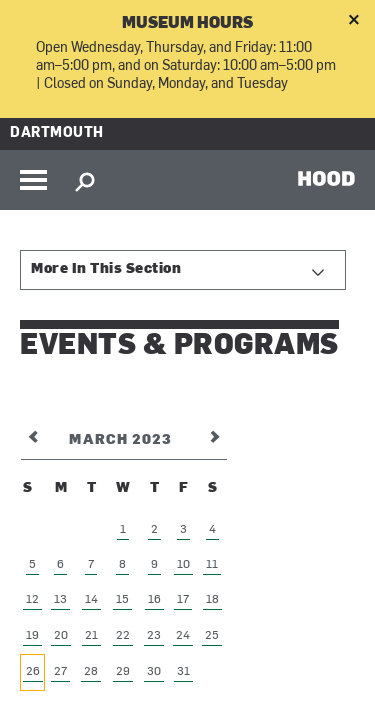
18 (212, 600)
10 (183, 565)
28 (91, 672)
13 (60, 600)
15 (122, 600)
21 (91, 636)
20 (61, 636)
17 (183, 600)
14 (91, 600)
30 (154, 672)
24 (183, 636)
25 (212, 636)
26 (33, 672)
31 (183, 672)
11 (212, 565)
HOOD (326, 178)
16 (154, 600)
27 (60, 672)
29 (123, 672)
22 (123, 636)
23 (154, 636)
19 (32, 636)
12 (32, 600)
